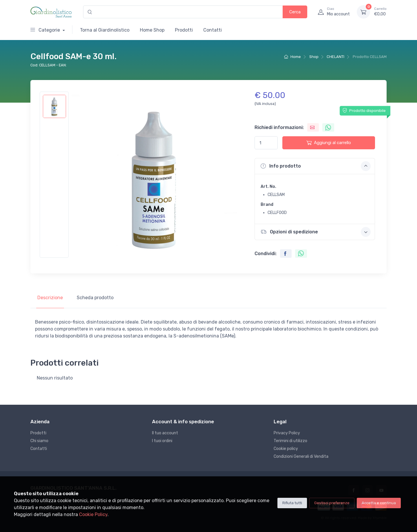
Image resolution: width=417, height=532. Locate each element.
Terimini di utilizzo (290, 441)
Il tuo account (165, 433)
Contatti (213, 30)
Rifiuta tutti (292, 503)
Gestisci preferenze (332, 503)
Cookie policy (286, 449)
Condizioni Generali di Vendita (301, 456)
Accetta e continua (379, 503)
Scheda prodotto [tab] (95, 298)
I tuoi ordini (162, 441)
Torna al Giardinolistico (105, 30)
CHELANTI (335, 57)
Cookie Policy (93, 514)
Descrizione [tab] (50, 298)
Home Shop (152, 30)
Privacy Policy (287, 433)
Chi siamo (39, 441)
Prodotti (184, 30)
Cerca (295, 12)
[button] (315, 166)
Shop (314, 57)
